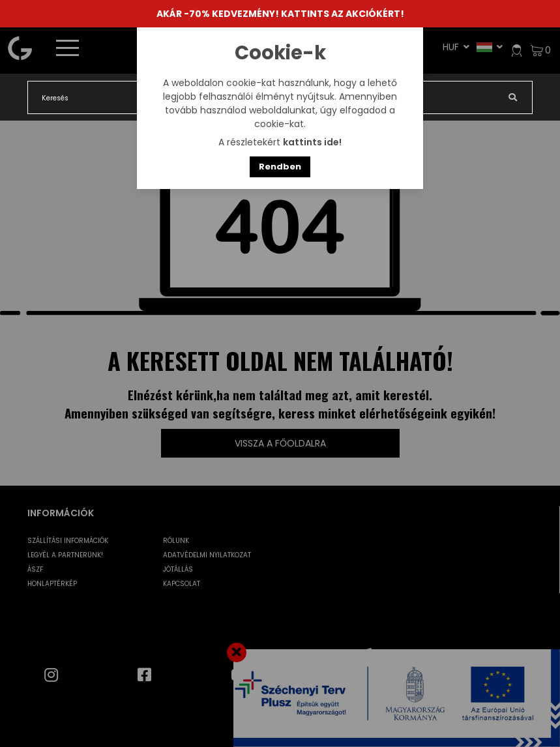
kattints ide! (312, 142)
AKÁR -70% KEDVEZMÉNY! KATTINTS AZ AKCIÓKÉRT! (280, 14)
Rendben (280, 167)
